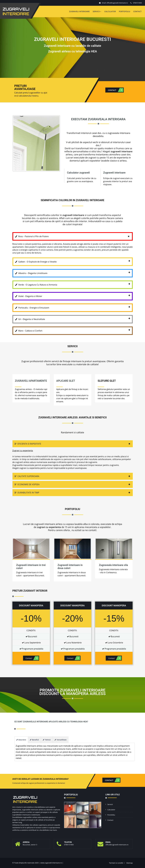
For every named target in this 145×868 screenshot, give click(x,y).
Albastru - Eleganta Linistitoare (74, 272)
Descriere (21, 740)
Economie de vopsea (74, 484)
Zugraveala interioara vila (113, 565)
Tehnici (47, 740)
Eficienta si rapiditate (74, 444)
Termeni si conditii (116, 863)
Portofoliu (125, 11)
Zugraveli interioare (79, 11)
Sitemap (130, 863)
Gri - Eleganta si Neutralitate (74, 318)
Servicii (97, 11)
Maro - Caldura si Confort (74, 330)
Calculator (110, 11)
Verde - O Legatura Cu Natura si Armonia (74, 284)
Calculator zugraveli (78, 173)
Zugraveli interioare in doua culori (70, 567)
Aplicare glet (66, 381)
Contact (137, 11)
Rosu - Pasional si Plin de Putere (74, 236)
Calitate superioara (74, 476)
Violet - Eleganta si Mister (74, 295)
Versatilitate (61, 740)
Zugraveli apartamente (31, 381)
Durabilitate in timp (74, 493)
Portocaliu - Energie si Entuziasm (74, 307)
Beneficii (34, 740)
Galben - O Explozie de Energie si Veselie (74, 261)
